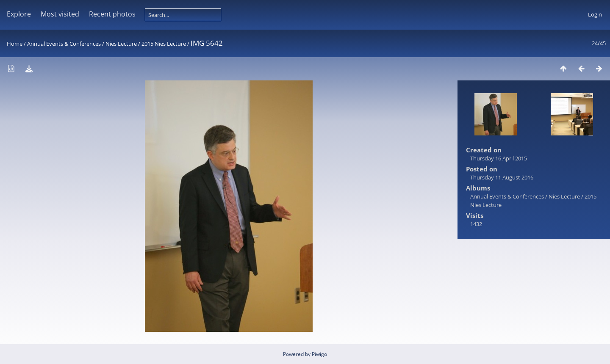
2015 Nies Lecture (164, 44)
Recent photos (112, 14)
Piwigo (319, 354)
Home (15, 44)
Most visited (60, 14)
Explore (19, 14)
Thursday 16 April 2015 (499, 158)
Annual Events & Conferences (64, 44)
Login (595, 14)
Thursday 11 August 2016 (502, 177)
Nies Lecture (121, 44)
